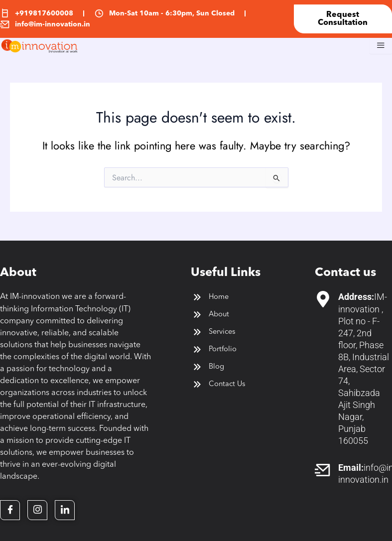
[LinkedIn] (65, 510)
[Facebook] (10, 510)
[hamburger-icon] (381, 46)
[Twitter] (37, 510)
